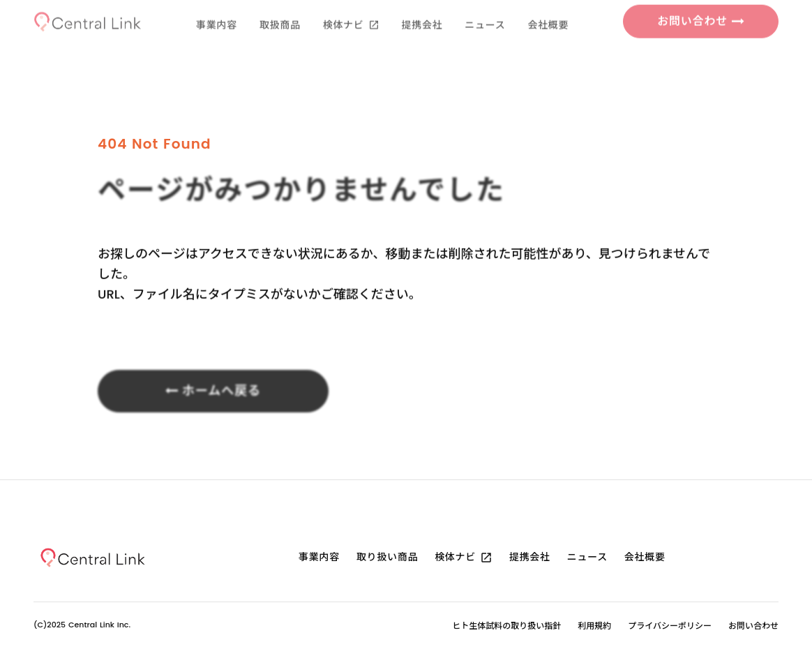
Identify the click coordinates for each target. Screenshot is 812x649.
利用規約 (594, 626)
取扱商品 (280, 11)
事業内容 (217, 11)
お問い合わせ (753, 626)
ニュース (485, 11)
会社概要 (548, 11)
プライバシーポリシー (670, 626)
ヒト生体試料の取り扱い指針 (506, 626)
